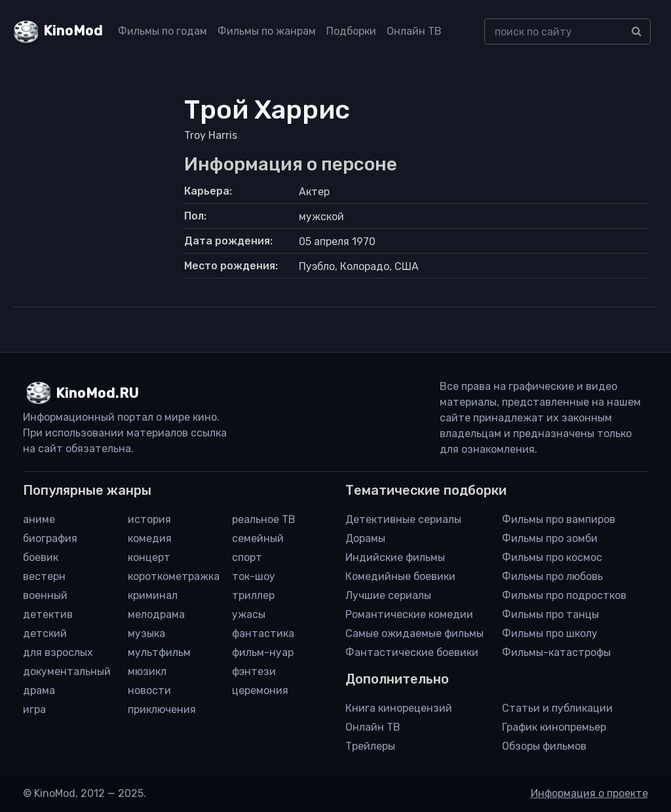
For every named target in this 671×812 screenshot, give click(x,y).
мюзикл (147, 671)
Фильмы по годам (163, 31)
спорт (247, 557)
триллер (253, 595)
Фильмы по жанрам (267, 31)
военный (45, 595)
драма (39, 690)
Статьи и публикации (557, 708)
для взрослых (58, 652)
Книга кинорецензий (399, 708)
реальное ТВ (264, 519)
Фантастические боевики (412, 652)
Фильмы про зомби (550, 538)
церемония (260, 690)
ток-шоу (254, 576)
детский (45, 633)
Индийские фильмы (395, 557)
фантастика (263, 633)
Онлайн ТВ (414, 31)
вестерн (44, 576)
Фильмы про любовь (552, 576)
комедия (150, 538)
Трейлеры (370, 746)
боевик (41, 557)
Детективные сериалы (403, 519)
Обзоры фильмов (544, 746)
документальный (67, 671)
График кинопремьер (554, 727)
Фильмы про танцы (550, 614)
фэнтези (254, 671)
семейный (258, 538)
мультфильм (159, 652)
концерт (149, 557)
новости (149, 690)
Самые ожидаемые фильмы (414, 633)
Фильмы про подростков (564, 595)
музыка (146, 633)
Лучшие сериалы (388, 595)
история (149, 519)
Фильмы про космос (552, 557)
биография (50, 538)
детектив (48, 614)
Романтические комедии (409, 614)
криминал (153, 595)
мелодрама (156, 614)
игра (34, 709)
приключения (162, 709)
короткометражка (174, 576)
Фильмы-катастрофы (556, 652)
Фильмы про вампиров (559, 519)
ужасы (249, 614)
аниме (39, 519)
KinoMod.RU (97, 393)
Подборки (351, 31)
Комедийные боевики (400, 576)
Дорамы (365, 538)
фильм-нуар (263, 652)
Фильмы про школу (550, 633)
